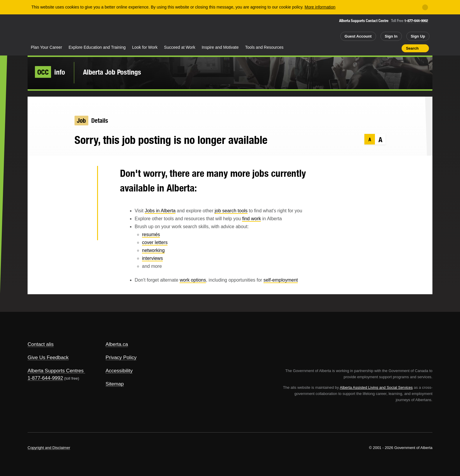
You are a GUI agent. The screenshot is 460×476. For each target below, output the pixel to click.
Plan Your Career (46, 47)
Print (395, 48)
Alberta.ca (117, 344)
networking (153, 250)
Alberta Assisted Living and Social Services (376, 387)
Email (83, 232)
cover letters (155, 242)
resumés (151, 234)
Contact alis (41, 344)
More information (320, 7)
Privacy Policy (121, 358)
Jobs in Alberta (160, 211)
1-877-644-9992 (416, 21)
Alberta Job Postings (112, 72)
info (50, 72)
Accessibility (119, 371)
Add (374, 48)
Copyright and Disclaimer (49, 448)
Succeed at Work (180, 47)
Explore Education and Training (97, 47)
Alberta (51, 30)
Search (412, 48)
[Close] (425, 7)
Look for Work (145, 47)
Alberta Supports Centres (56, 371)
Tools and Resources (264, 47)
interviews (152, 258)
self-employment (281, 280)
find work (251, 219)
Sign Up (418, 36)
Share (364, 48)
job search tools (231, 211)
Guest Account (358, 36)
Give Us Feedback (48, 358)
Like (385, 48)
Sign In (391, 36)
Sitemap (115, 384)
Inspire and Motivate (220, 47)
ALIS (91, 29)
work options (193, 280)
